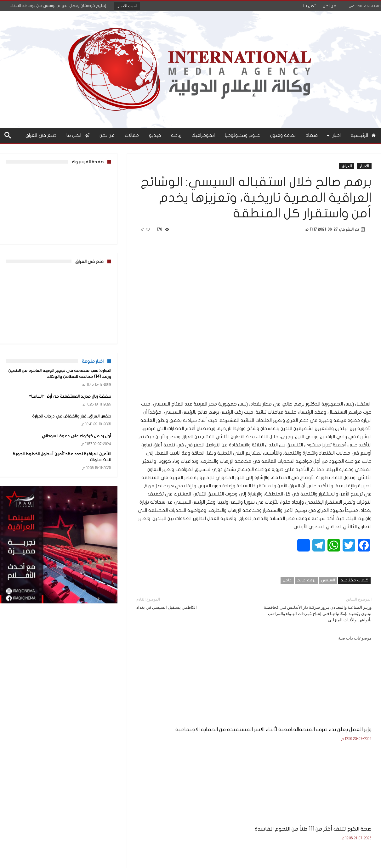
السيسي (328, 580)
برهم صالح (306, 580)
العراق (347, 166)
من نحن (330, 6)
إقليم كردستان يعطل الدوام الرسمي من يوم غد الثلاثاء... (58, 6)
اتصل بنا (310, 6)
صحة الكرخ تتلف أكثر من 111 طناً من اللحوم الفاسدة (255, 715)
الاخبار (364, 166)
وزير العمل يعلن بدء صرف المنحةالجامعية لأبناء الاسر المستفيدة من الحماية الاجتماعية (341, 722)
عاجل (287, 580)
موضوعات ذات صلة (355, 638)
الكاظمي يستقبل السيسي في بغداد (190, 603)
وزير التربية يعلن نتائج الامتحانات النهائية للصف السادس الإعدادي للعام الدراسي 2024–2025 (174, 718)
